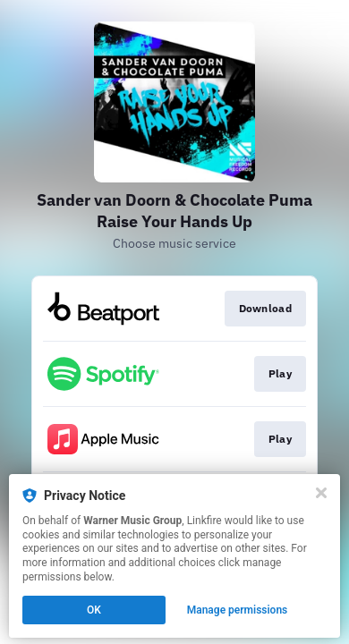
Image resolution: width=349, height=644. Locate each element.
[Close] (321, 493)
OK (94, 610)
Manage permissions (238, 610)
